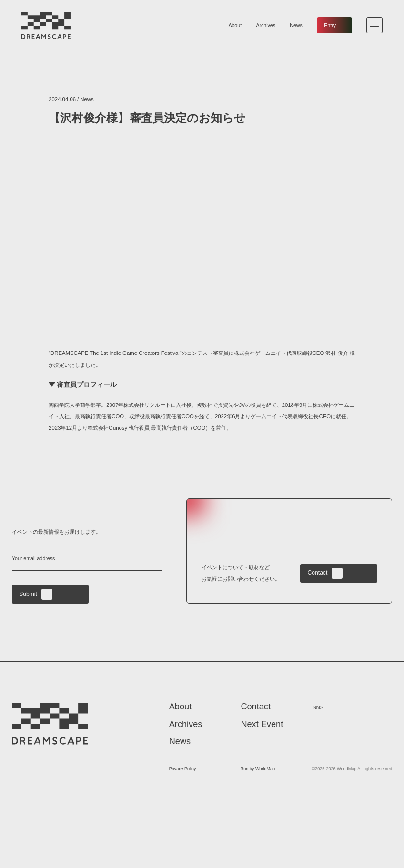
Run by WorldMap (258, 769)
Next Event (262, 725)
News (296, 25)
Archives (266, 25)
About (235, 25)
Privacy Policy (183, 769)
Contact (325, 573)
